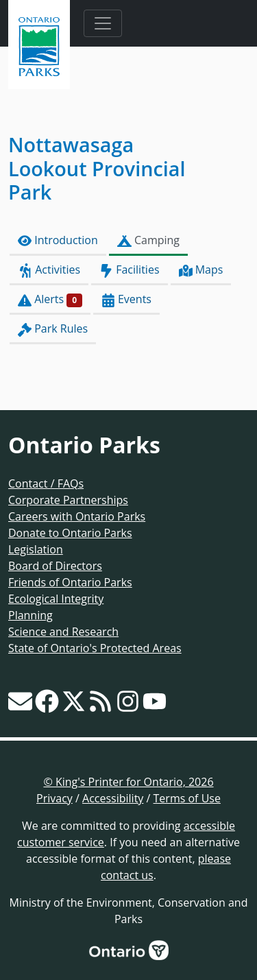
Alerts (50, 299)
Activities (49, 270)
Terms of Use (187, 798)
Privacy (54, 798)
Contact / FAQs (46, 483)
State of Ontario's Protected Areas (95, 648)
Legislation (36, 549)
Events (126, 299)
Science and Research (63, 632)
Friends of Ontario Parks (70, 582)
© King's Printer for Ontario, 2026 (128, 782)
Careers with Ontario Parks (77, 516)
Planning (30, 615)
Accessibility (113, 798)
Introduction (58, 240)
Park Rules (53, 329)
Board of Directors (55, 566)
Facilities (129, 270)
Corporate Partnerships (68, 500)
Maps (201, 270)
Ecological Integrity (56, 599)
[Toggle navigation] (103, 23)
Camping (148, 240)
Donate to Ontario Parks (70, 533)
